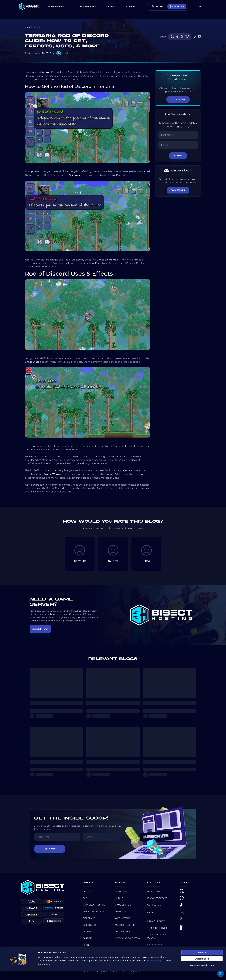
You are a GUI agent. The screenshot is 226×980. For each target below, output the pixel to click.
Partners (88, 932)
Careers (88, 938)
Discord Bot (123, 932)
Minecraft (121, 892)
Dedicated (121, 912)
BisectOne (89, 918)
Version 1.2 (48, 72)
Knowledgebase (157, 898)
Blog (27, 27)
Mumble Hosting (125, 925)
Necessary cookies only (202, 974)
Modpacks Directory (128, 938)
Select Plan (178, 99)
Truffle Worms (52, 474)
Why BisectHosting (94, 905)
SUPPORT (131, 6)
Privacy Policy (156, 921)
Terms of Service (157, 928)
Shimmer (75, 175)
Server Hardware (94, 912)
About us (88, 892)
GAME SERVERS (56, 6)
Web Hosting (123, 918)
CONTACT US (154, 905)
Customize (202, 968)
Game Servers (123, 905)
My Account (154, 892)
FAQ (85, 898)
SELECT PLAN (40, 629)
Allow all (202, 961)
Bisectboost (90, 925)
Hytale (119, 898)
